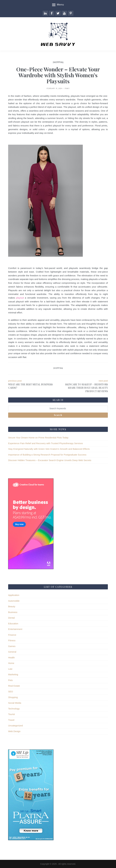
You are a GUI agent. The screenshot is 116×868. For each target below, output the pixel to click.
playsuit (20, 298)
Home (11, 663)
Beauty (12, 606)
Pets (10, 680)
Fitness (12, 640)
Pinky (67, 89)
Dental (11, 618)
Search (58, 415)
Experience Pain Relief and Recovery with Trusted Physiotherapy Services (45, 443)
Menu (58, 5)
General (12, 652)
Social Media (15, 703)
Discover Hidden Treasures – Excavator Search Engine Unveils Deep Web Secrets (50, 460)
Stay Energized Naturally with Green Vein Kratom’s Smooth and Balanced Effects (49, 449)
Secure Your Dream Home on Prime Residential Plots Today (38, 438)
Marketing (13, 674)
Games (12, 646)
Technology (14, 709)
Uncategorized (15, 726)
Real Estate (14, 686)
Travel (11, 720)
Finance (12, 635)
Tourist (11, 714)
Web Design (14, 731)
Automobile (14, 601)
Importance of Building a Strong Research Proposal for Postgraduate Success (47, 455)
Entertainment (15, 629)
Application (14, 595)
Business (13, 612)
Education (13, 623)
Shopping (58, 368)
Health (11, 658)
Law (10, 669)
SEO (11, 692)
